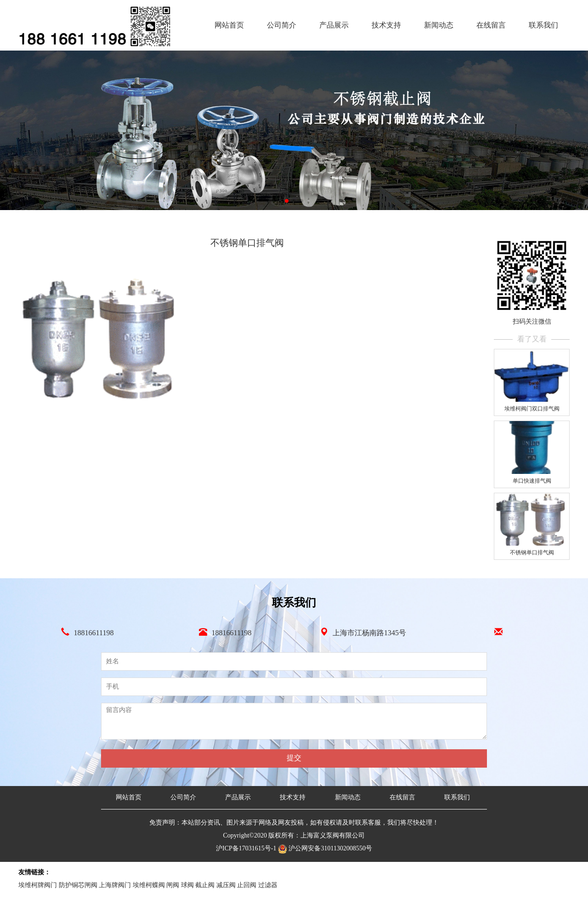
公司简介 (282, 25)
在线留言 (491, 25)
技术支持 (386, 25)
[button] (287, 201)
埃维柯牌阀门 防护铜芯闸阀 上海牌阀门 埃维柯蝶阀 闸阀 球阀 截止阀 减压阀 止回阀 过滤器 (148, 885)
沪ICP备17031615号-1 (247, 848)
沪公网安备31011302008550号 (325, 848)
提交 (294, 758)
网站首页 (229, 25)
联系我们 (543, 25)
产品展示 (334, 25)
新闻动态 (439, 25)
